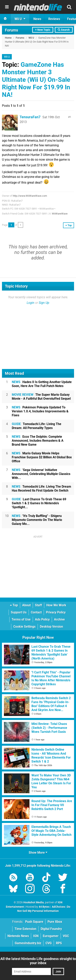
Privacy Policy (56, 612)
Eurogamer (51, 936)
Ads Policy (42, 619)
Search (64, 30)
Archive (59, 619)
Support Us (19, 612)
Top (14, 605)
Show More (38, 853)
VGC (66, 936)
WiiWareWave (60, 214)
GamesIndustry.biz (28, 943)
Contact (36, 612)
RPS (59, 943)
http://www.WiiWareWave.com (30, 196)
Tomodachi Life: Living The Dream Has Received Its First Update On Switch (41, 489)
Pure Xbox (55, 922)
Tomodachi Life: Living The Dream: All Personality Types (37, 426)
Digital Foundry (51, 929)
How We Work (56, 605)
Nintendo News (18, 936)
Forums (11, 30)
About (26, 605)
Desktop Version (51, 627)
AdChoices (58, 907)
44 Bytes (44, 907)
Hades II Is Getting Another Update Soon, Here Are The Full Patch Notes (42, 384)
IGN (36, 936)
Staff (38, 605)
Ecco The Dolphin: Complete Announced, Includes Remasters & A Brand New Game (38, 441)
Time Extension (25, 929)
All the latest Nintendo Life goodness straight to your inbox (38, 961)
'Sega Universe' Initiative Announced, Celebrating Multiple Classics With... (41, 474)
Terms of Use (21, 619)
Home (8, 38)
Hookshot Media (34, 902)
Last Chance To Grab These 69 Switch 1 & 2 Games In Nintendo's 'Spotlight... (39, 503)
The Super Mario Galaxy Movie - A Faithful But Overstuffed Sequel (41, 397)
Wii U (31, 38)
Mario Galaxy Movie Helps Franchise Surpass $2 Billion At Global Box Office (42, 457)
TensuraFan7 (30, 117)
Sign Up (44, 303)
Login (31, 303)
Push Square (34, 922)
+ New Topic (43, 30)
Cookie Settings (24, 627)
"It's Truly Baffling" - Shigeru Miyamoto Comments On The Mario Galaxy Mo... (37, 520)
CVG (49, 943)
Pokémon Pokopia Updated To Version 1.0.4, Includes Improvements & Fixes (40, 411)
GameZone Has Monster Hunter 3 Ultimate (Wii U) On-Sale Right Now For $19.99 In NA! (36, 80)
